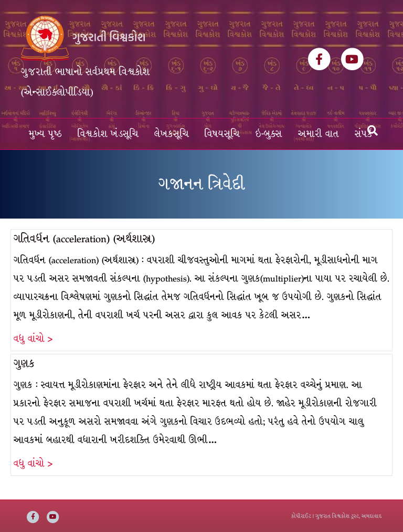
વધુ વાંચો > (33, 339)
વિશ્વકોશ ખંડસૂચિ (108, 134)
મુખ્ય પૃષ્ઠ (45, 134)
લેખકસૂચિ (172, 134)
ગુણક (24, 363)
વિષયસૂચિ (222, 134)
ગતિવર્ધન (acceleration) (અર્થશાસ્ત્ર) (84, 239)
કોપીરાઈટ (301, 516)
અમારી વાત (319, 134)
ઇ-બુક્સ (269, 134)
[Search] (373, 131)
